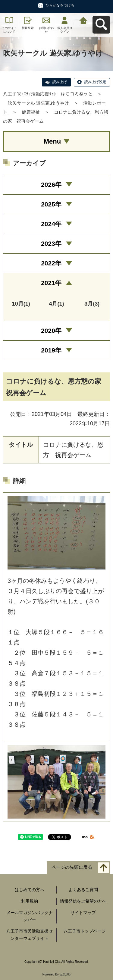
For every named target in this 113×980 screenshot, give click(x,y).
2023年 (51, 243)
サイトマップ (83, 913)
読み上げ (60, 82)
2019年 (51, 350)
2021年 (51, 283)
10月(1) (21, 304)
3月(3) (92, 304)
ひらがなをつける (60, 5)
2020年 (51, 331)
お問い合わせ (46, 30)
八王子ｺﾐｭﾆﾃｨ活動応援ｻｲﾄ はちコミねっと (48, 94)
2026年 (51, 185)
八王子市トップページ (85, 931)
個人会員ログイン (65, 30)
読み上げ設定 (95, 82)
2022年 (51, 263)
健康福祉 (31, 112)
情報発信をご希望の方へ (83, 901)
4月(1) (56, 304)
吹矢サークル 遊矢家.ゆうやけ (38, 103)
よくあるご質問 (83, 890)
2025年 (51, 204)
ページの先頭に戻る (72, 867)
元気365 (65, 974)
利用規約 (30, 901)
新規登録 (28, 28)
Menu (52, 141)
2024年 (51, 224)
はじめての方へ (30, 890)
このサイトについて (9, 30)
